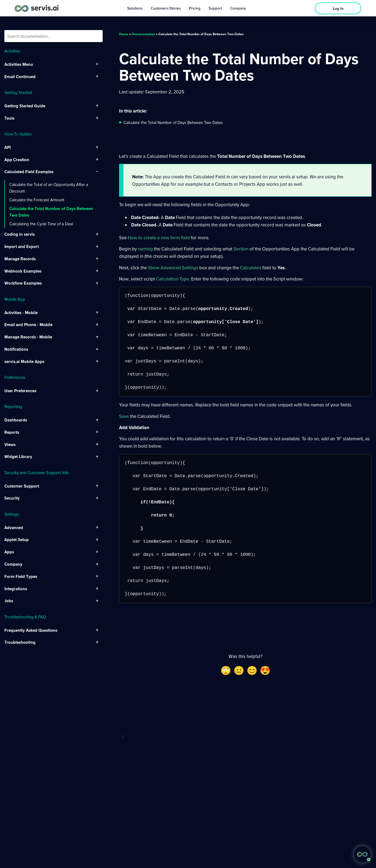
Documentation (143, 34)
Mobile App (15, 299)
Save (124, 416)
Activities (12, 51)
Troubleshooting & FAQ (25, 617)
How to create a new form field (159, 237)
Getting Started (18, 92)
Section (241, 249)
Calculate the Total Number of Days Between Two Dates (51, 212)
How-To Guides (18, 134)
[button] (362, 854)
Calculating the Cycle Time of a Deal (41, 224)
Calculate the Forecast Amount (37, 200)
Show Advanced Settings (173, 268)
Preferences (15, 377)
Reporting (13, 406)
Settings (12, 514)
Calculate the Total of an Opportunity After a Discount (49, 188)
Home (124, 34)
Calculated (251, 268)
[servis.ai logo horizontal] (37, 8)
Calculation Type (172, 279)
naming (145, 249)
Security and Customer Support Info (37, 473)
